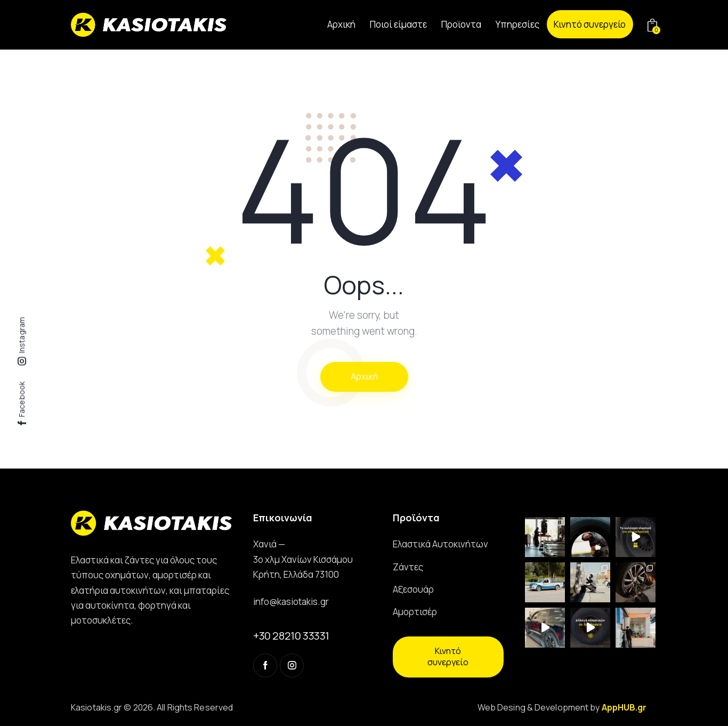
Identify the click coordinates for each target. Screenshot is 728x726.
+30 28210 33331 (291, 636)
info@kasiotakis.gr (291, 602)
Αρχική (364, 376)
